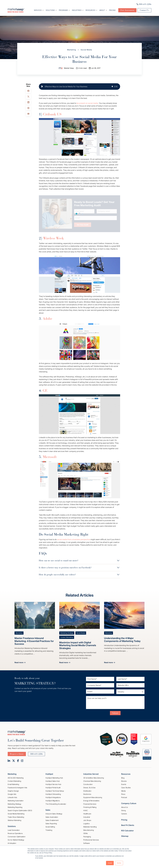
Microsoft (50, 457)
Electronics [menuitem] (87, 794)
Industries (77, 10)
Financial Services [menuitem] (90, 804)
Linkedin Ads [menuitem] (12, 797)
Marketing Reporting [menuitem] (15, 807)
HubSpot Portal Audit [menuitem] (53, 788)
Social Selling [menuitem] (50, 827)
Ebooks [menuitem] (124, 781)
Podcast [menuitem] (124, 797)
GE (45, 391)
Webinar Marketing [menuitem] (14, 820)
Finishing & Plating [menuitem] (90, 807)
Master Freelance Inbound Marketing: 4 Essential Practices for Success (34, 641)
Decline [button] (119, 863)
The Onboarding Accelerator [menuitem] (56, 804)
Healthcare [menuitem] (87, 814)
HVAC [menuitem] (85, 810)
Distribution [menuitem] (87, 791)
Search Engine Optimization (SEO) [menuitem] (20, 810)
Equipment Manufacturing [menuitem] (93, 797)
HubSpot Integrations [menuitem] (53, 797)
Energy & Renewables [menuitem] (91, 801)
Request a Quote (17, 754)
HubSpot (49, 774)
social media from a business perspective (74, 539)
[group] (79, 87)
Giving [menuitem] (123, 810)
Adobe (47, 319)
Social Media (86, 50)
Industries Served (91, 774)
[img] (112, 87)
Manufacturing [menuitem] (88, 830)
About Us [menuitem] (125, 807)
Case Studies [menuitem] (126, 788)
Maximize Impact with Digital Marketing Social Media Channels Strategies (78, 645)
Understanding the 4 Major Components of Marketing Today (122, 640)
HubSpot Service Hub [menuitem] (53, 784)
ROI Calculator (127, 831)
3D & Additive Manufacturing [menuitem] (94, 778)
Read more (20, 663)
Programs (63, 10)
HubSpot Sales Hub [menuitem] (53, 781)
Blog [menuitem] (123, 778)
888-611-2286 (144, 4)
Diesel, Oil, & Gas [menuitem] (89, 788)
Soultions (50, 10)
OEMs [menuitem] (85, 833)
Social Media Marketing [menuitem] (16, 814)
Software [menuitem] (86, 843)
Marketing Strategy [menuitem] (14, 804)
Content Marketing (67, 637)
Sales (48, 810)
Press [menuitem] (123, 794)
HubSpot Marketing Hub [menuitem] (54, 778)
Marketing (72, 50)
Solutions (12, 826)
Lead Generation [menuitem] (14, 830)
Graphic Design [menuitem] (13, 791)
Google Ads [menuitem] (12, 794)
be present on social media (87, 103)
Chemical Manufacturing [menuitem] (92, 781)
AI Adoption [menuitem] (12, 843)
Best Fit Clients (128, 825)
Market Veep (69, 68)
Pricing (112, 10)
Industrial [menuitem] (87, 817)
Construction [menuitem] (88, 784)
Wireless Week (54, 238)
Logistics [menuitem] (86, 824)
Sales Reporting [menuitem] (51, 824)
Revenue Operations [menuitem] (15, 833)
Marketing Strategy (67, 633)
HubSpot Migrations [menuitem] (53, 801)
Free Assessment (127, 10)
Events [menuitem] (124, 784)
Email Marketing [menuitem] (13, 784)
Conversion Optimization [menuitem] (17, 837)
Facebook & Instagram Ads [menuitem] (17, 788)
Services (38, 10)
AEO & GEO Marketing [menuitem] (16, 778)
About (102, 10)
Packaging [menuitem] (87, 837)
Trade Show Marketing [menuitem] (16, 817)
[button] (42, 87)
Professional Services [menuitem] (91, 840)
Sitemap (125, 836)
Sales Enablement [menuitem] (52, 820)
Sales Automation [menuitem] (52, 817)
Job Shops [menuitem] (87, 820)
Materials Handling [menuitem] (90, 827)
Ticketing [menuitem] (49, 830)
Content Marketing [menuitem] (14, 781)
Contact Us (144, 10)
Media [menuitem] (123, 791)
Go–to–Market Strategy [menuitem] (16, 840)
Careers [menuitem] (124, 814)
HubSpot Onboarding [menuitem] (53, 794)
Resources (90, 10)
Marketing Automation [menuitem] (16, 801)
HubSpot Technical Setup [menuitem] (55, 791)
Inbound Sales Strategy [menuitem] (54, 814)
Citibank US (52, 114)
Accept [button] (110, 863)
